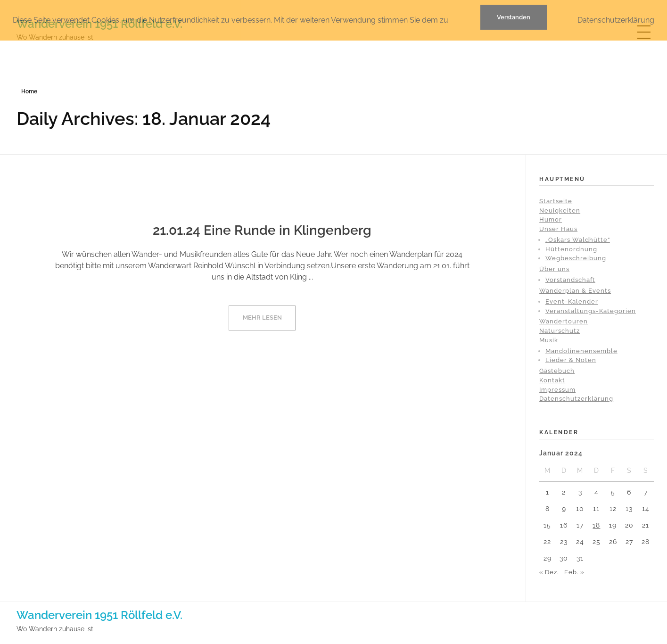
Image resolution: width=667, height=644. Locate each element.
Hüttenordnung (571, 249)
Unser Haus (558, 229)
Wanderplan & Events (575, 291)
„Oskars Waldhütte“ (578, 240)
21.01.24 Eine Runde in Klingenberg (262, 230)
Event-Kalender (572, 301)
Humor (551, 219)
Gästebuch (557, 371)
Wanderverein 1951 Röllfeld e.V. (99, 615)
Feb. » (574, 572)
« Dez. (549, 572)
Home (29, 91)
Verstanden (514, 17)
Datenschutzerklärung (576, 399)
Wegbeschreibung (576, 258)
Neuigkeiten (560, 211)
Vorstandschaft (570, 280)
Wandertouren (564, 321)
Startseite (556, 201)
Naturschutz (560, 331)
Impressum (557, 390)
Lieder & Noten (571, 360)
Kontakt (552, 380)
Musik (549, 340)
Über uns (554, 269)
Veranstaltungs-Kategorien (591, 311)
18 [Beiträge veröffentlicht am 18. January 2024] (596, 525)
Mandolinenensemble (581, 351)
